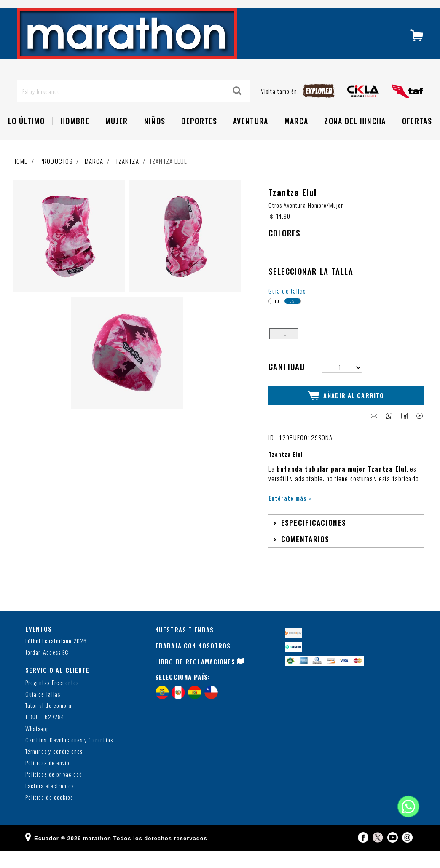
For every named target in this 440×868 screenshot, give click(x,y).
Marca (296, 139)
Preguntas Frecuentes (52, 700)
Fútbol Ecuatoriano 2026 (56, 658)
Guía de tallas (287, 309)
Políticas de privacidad (54, 792)
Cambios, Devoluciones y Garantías (69, 757)
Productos (56, 179)
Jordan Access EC (47, 670)
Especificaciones (314, 540)
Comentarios (305, 556)
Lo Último (26, 139)
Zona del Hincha (355, 139)
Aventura (251, 139)
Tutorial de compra (48, 723)
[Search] (237, 109)
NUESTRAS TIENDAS (184, 647)
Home (20, 179)
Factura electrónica (50, 803)
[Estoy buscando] (121, 109)
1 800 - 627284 (45, 735)
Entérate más (290, 515)
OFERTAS (417, 139)
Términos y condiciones (54, 769)
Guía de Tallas (43, 711)
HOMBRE (75, 139)
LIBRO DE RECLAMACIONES (195, 679)
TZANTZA (127, 179)
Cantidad (287, 384)
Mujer (117, 139)
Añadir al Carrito (346, 413)
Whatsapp (37, 746)
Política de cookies (49, 815)
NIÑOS (155, 139)
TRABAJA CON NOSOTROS (193, 663)
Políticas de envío (47, 781)
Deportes (199, 139)
